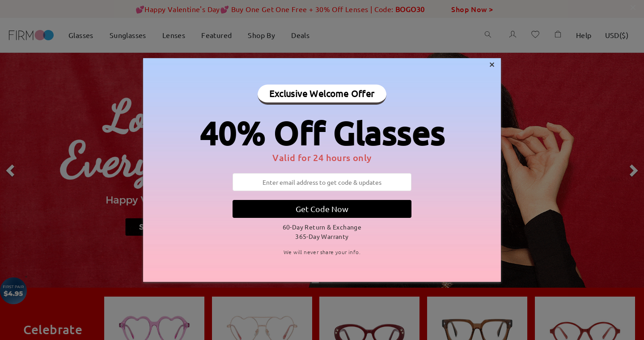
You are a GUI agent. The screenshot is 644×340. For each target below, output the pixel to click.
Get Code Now (322, 209)
